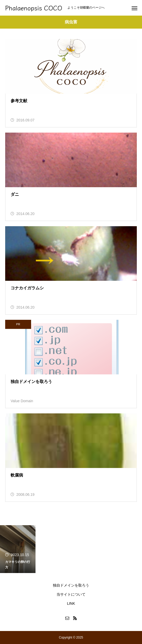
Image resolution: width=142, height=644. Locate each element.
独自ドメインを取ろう (71, 585)
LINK (71, 603)
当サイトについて (71, 594)
